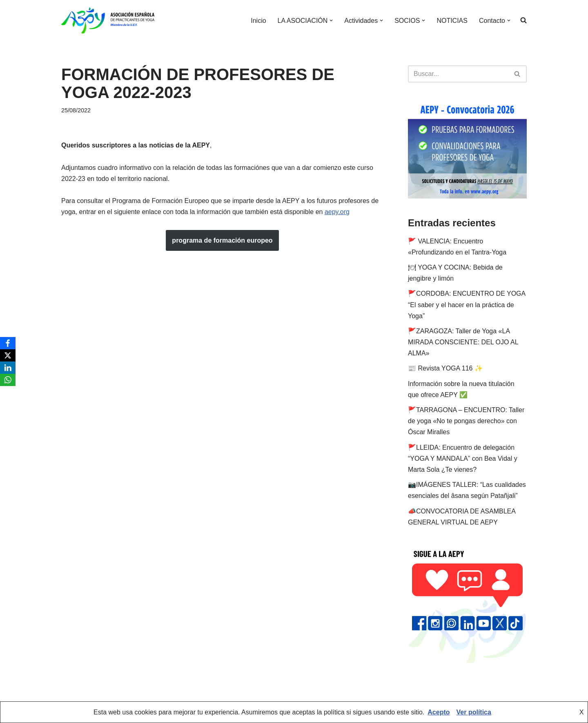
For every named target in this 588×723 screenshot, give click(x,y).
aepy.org (337, 212)
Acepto (439, 712)
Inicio (258, 21)
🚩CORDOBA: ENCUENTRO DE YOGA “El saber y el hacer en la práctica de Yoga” (467, 305)
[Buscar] (458, 74)
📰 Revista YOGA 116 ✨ (445, 368)
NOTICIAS (452, 21)
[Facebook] (8, 343)
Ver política (474, 712)
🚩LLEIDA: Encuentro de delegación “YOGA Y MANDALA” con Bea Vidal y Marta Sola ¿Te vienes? (463, 459)
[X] (8, 355)
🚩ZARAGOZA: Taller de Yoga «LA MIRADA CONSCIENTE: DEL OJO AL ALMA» (463, 342)
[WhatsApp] (8, 380)
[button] (331, 20)
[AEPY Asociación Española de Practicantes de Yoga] (108, 20)
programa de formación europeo (222, 240)
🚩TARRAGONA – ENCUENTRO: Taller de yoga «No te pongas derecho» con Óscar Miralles (466, 421)
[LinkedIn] (8, 368)
